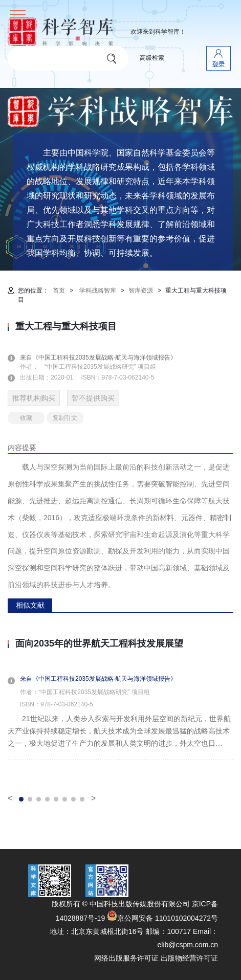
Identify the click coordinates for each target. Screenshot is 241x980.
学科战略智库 (98, 291)
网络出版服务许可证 (126, 958)
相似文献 (30, 605)
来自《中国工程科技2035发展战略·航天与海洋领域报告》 (104, 358)
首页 (59, 291)
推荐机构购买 (34, 398)
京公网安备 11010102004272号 (162, 918)
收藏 (26, 418)
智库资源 (141, 291)
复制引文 (65, 418)
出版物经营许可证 (189, 958)
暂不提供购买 (93, 398)
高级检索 (152, 58)
